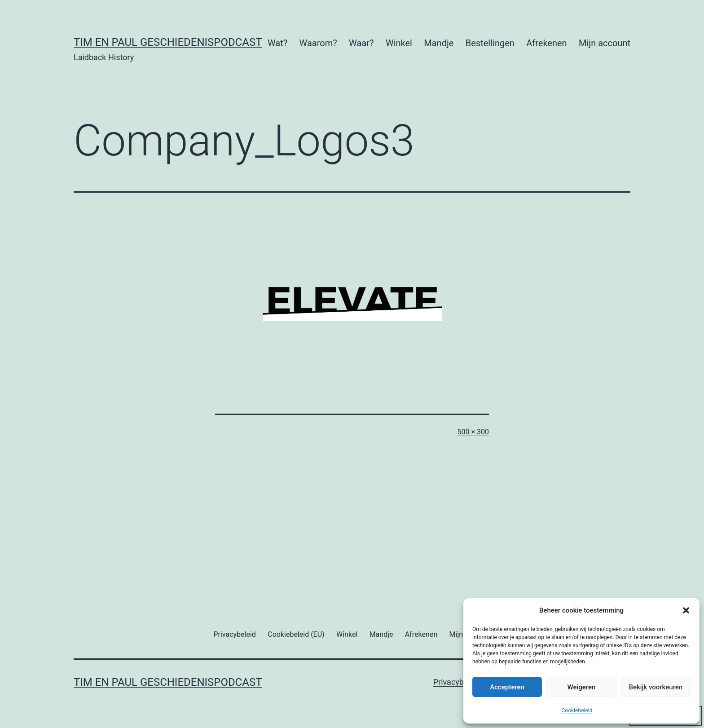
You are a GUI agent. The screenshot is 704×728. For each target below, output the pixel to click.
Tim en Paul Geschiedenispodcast (168, 42)
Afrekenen (546, 43)
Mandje (439, 43)
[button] (686, 610)
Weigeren (582, 687)
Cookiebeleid (577, 710)
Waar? (361, 43)
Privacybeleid (457, 682)
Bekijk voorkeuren (656, 687)
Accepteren (507, 687)
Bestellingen (490, 43)
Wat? (277, 43)
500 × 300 (473, 432)
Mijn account (605, 43)
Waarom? (318, 43)
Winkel (399, 43)
